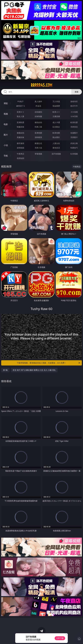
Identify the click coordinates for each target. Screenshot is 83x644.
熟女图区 (56, 137)
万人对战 (56, 101)
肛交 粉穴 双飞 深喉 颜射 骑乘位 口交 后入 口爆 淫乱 (34, 370)
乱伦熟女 (56, 127)
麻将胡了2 (20, 106)
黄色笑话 (56, 148)
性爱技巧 (74, 148)
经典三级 (38, 127)
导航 (6, 156)
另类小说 (38, 148)
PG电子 (21, 101)
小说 (6, 145)
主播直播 (56, 116)
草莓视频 (38, 154)
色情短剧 (20, 158)
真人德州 (38, 101)
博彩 (6, 103)
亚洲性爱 (20, 122)
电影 (6, 124)
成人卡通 (56, 122)
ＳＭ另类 (74, 116)
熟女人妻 (20, 116)
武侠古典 (74, 143)
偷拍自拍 (38, 122)
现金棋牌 (56, 106)
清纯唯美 (38, 137)
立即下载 (60, 638)
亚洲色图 (38, 133)
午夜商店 (20, 154)
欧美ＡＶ (56, 112)
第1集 (5, 370)
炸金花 (38, 106)
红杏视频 (74, 154)
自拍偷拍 (38, 112)
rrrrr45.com (41, 85)
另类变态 (74, 127)
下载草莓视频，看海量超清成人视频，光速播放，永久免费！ (49, 363)
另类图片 (74, 137)
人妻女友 (56, 143)
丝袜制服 (38, 116)
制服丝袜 (20, 127)
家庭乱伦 (38, 143)
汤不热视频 (56, 154)
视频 (6, 114)
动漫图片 (74, 133)
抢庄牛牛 (74, 106)
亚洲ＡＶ (20, 112)
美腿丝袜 (20, 137)
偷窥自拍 (20, 133)
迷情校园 (20, 148)
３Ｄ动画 (74, 112)
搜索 (77, 92)
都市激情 (20, 143)
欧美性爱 (74, 122)
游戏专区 (74, 101)
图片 (6, 135)
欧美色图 (56, 133)
